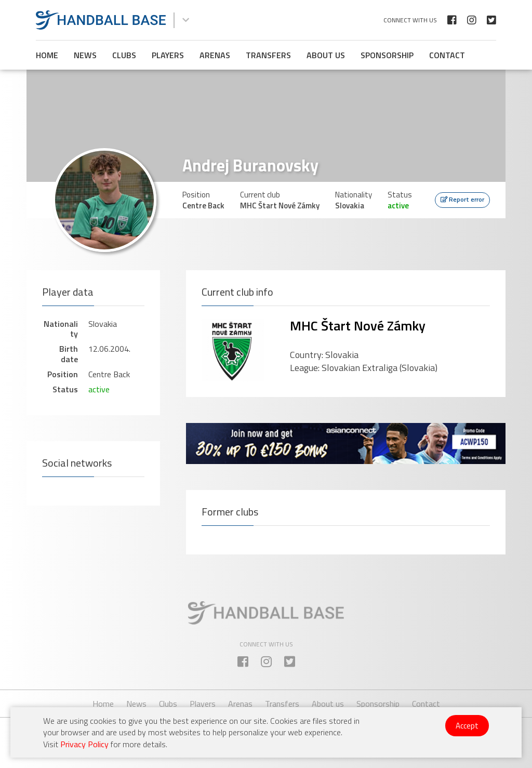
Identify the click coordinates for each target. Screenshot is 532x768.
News (85, 55)
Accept (467, 726)
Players (168, 55)
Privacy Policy (84, 744)
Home (47, 55)
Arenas (215, 55)
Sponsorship (387, 55)
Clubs (124, 55)
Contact (447, 55)
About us (326, 55)
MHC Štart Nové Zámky (358, 326)
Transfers (268, 55)
